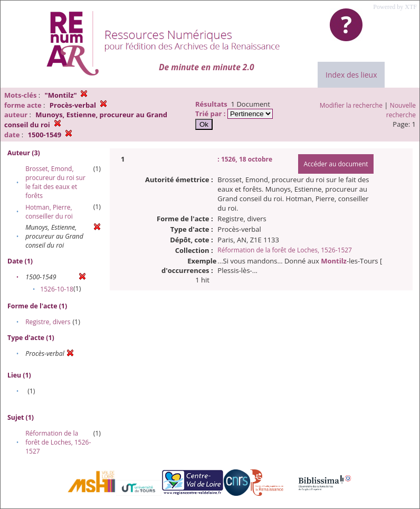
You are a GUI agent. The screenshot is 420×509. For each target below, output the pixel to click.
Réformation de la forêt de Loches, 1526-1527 (58, 442)
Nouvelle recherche (401, 110)
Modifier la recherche (351, 105)
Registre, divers (48, 322)
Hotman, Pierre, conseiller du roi (49, 212)
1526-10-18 (57, 289)
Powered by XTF (395, 7)
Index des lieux (351, 75)
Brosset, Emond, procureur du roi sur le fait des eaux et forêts (55, 182)
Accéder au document (336, 164)
